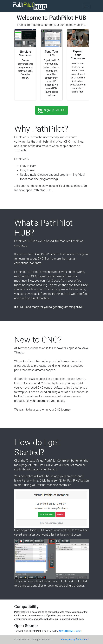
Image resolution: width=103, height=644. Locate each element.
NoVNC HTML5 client (70, 631)
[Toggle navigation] (87, 6)
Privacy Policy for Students (75, 640)
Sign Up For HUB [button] (52, 110)
